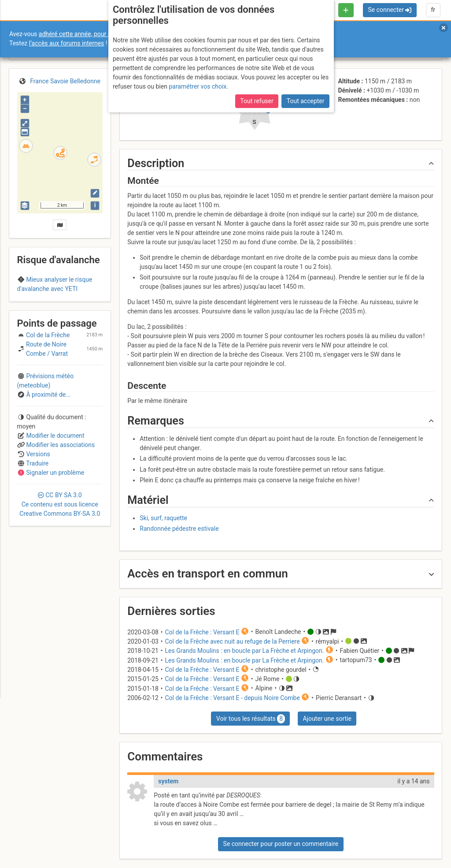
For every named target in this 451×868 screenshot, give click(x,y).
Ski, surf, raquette (163, 518)
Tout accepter (306, 101)
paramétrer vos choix (198, 86)
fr (433, 10)
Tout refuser (257, 101)
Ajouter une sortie (327, 719)
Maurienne (78, 306)
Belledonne (43, 306)
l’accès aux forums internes (67, 43)
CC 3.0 (60, 553)
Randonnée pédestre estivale (179, 529)
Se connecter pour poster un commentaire (281, 844)
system (168, 781)
